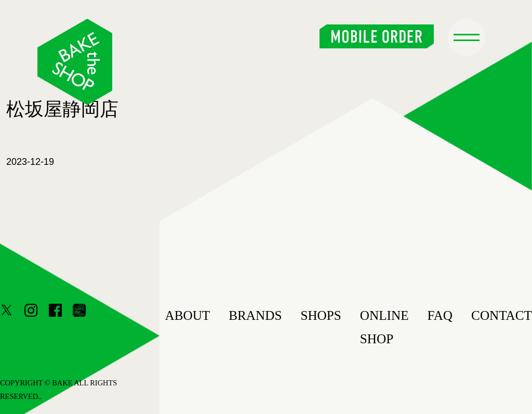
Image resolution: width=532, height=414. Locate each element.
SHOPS (321, 315)
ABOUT (187, 315)
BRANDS (255, 315)
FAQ (440, 315)
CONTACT (502, 315)
